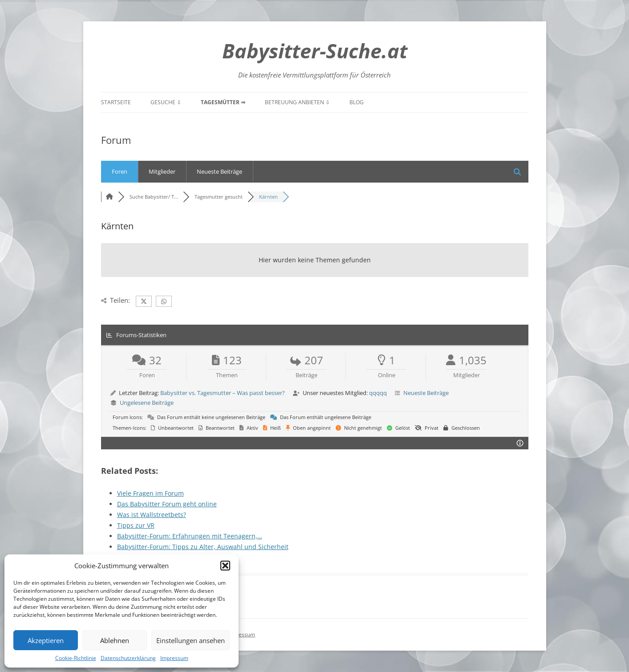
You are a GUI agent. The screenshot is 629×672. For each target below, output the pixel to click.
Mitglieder (162, 171)
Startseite (116, 102)
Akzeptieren (46, 640)
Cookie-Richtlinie (76, 658)
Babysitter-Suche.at (315, 51)
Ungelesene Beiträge (147, 403)
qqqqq (378, 393)
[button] (225, 566)
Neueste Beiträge (219, 171)
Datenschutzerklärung (128, 658)
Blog (357, 102)
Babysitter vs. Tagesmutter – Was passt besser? (223, 393)
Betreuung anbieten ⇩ (297, 102)
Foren (120, 171)
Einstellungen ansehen (191, 640)
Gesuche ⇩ (166, 102)
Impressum (174, 658)
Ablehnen (115, 640)
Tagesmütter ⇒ (223, 102)
